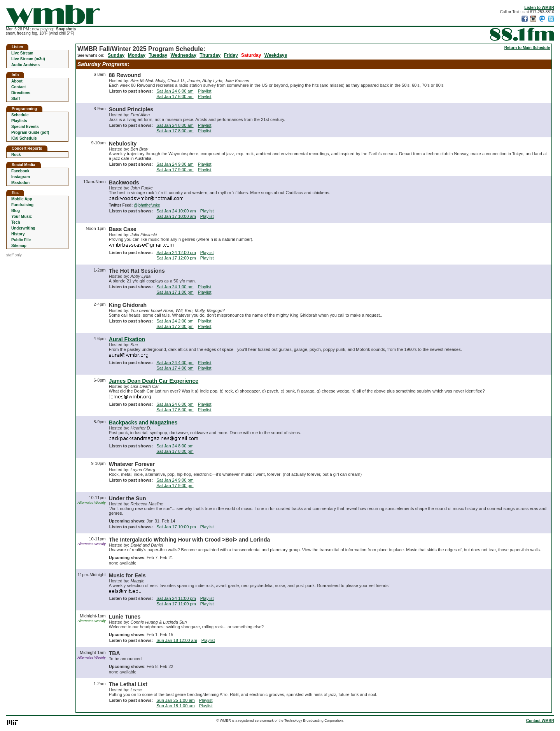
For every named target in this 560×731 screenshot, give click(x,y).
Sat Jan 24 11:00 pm (176, 598)
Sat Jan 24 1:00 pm (175, 287)
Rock (16, 155)
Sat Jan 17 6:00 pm (175, 410)
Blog (16, 211)
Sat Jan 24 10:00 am (176, 211)
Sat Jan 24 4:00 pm (175, 363)
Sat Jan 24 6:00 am (175, 91)
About (17, 81)
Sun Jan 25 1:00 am (175, 700)
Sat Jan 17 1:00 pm (175, 292)
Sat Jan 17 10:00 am (176, 216)
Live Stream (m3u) (28, 59)
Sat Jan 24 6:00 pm (175, 404)
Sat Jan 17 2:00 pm (175, 326)
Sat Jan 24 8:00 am (175, 125)
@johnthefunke (147, 205)
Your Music (22, 216)
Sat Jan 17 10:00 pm (176, 527)
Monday (137, 55)
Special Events (25, 127)
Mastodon (20, 183)
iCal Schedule (24, 138)
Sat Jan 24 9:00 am (175, 164)
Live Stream (22, 53)
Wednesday (183, 55)
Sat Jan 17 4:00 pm (175, 368)
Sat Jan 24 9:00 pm (175, 480)
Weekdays (276, 55)
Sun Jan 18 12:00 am (177, 640)
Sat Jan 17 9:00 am (175, 170)
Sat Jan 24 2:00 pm (175, 321)
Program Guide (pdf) (30, 132)
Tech (16, 222)
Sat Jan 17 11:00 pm (176, 604)
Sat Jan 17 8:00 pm (175, 451)
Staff (16, 99)
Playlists (19, 121)
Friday (231, 55)
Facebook (20, 171)
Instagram (21, 177)
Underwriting (23, 228)
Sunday (116, 55)
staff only (14, 255)
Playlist (205, 91)
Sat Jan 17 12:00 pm (176, 258)
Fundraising (22, 205)
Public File (21, 240)
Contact (18, 87)
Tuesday (158, 55)
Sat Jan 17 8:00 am (175, 131)
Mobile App (22, 199)
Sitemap (19, 246)
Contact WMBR (540, 721)
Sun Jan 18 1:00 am (175, 706)
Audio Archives (25, 65)
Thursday (210, 55)
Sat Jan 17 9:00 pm (175, 486)
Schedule (20, 115)
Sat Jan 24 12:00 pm (176, 252)
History (18, 234)
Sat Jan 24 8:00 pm (175, 446)
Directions (21, 93)
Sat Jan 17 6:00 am (175, 96)
